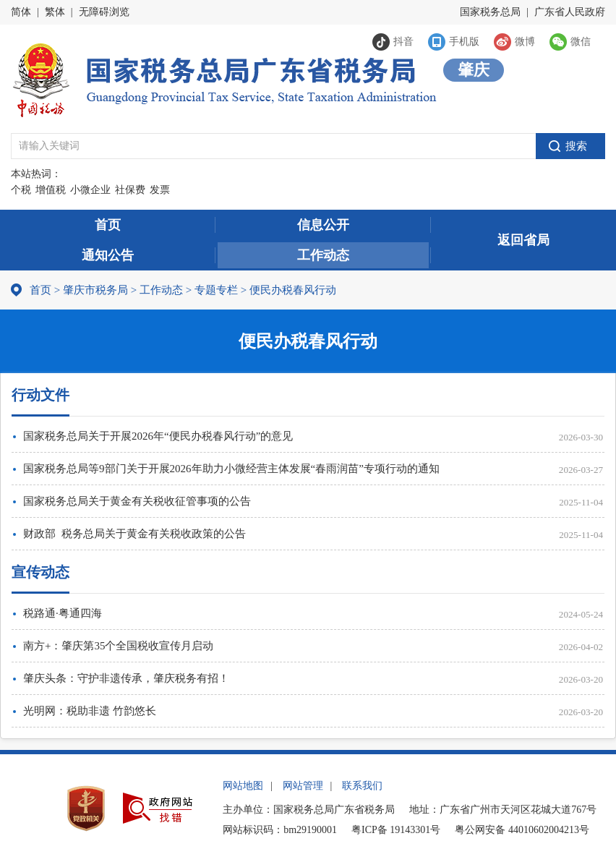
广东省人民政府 (570, 12)
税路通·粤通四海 (63, 613)
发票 (160, 190)
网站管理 (303, 786)
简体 (21, 12)
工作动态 (323, 255)
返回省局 (523, 240)
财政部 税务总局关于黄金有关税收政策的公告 (134, 534)
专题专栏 (216, 290)
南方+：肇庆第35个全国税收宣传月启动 (118, 646)
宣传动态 (40, 572)
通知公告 (108, 255)
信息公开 (323, 225)
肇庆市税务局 (95, 290)
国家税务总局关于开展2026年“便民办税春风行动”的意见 (158, 436)
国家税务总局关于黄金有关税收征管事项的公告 (137, 501)
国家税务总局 (490, 12)
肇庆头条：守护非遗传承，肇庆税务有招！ (126, 678)
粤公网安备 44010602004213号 (522, 830)
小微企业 (90, 190)
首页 (108, 225)
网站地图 (243, 786)
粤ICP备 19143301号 (396, 830)
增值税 (51, 190)
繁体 (55, 12)
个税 (21, 190)
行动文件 (40, 395)
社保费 (130, 190)
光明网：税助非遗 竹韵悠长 (90, 711)
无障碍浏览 (104, 12)
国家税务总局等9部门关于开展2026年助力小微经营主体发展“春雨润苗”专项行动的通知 (231, 469)
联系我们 (362, 786)
